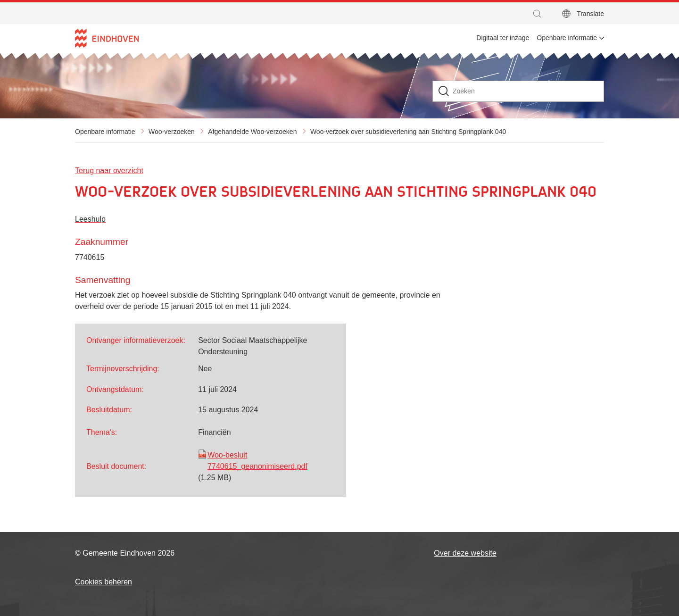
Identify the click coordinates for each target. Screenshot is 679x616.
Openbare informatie (105, 132)
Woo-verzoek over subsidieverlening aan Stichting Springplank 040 (408, 132)
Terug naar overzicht (109, 171)
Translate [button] (590, 14)
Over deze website (465, 553)
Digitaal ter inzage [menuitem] (503, 38)
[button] (539, 14)
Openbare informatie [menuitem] (567, 38)
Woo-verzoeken (172, 132)
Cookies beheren (104, 582)
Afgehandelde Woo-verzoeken (252, 132)
